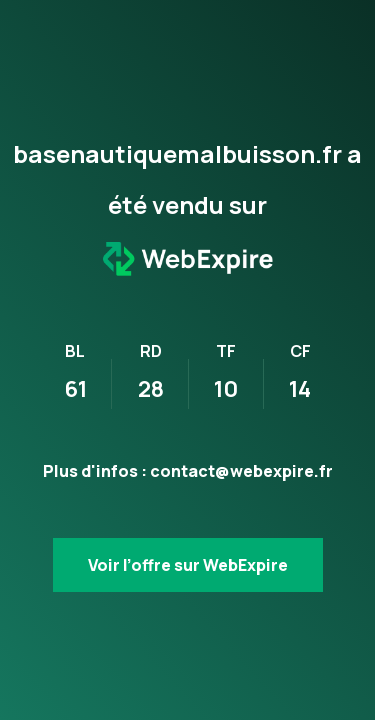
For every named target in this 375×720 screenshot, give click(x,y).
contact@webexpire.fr (241, 471)
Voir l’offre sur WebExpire (188, 565)
